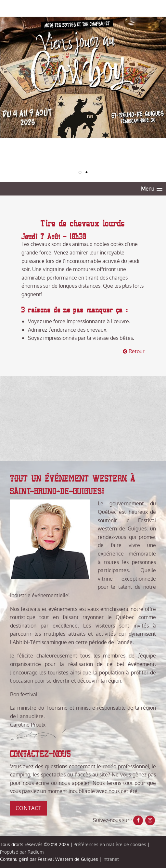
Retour (134, 351)
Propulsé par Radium (22, 852)
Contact (29, 808)
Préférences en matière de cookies (110, 845)
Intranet (111, 859)
